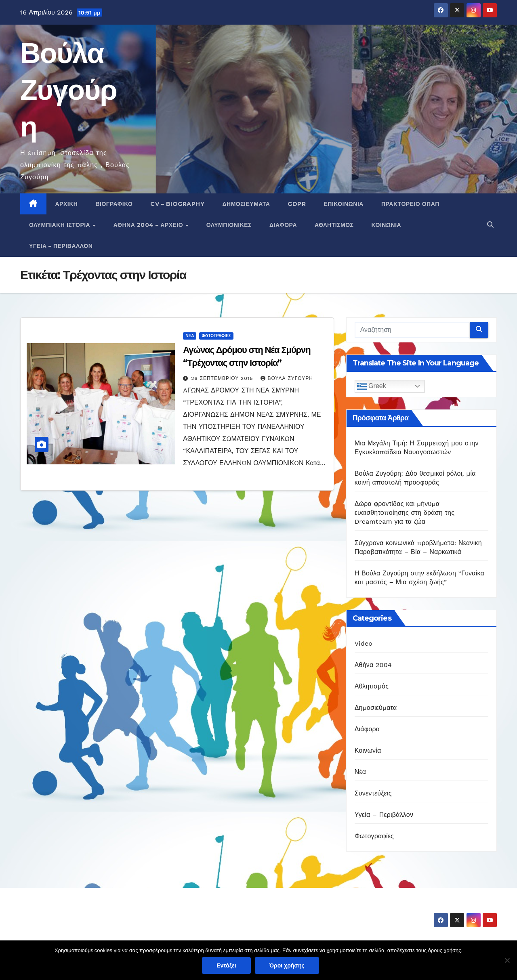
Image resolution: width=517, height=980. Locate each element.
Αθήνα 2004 (373, 665)
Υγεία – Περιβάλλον (61, 246)
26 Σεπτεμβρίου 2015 (223, 378)
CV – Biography (177, 204)
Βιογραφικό (114, 204)
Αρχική (67, 204)
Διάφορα (283, 225)
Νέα (190, 336)
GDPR (297, 204)
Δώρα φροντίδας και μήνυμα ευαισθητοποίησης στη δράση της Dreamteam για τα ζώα (405, 513)
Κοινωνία (387, 225)
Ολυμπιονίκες (229, 225)
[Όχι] (507, 960)
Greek (372, 386)
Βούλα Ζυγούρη (68, 90)
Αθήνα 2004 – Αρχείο (149, 225)
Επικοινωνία (344, 204)
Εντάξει (226, 965)
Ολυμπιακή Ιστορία (61, 225)
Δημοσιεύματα (246, 204)
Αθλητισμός (334, 225)
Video (364, 643)
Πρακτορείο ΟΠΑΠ (410, 204)
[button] (490, 225)
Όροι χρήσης (287, 965)
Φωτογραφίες (216, 336)
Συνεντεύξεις (373, 793)
